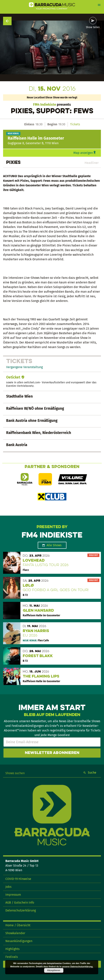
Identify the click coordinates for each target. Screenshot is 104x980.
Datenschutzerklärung (21, 910)
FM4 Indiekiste (45, 105)
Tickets (75, 124)
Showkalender (15, 933)
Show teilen (93, 27)
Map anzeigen (83, 153)
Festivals (12, 957)
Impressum (13, 895)
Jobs (8, 887)
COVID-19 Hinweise (18, 879)
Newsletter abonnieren (52, 753)
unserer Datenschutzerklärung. (78, 967)
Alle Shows (54, 545)
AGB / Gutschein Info (20, 903)
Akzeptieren (54, 970)
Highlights (12, 949)
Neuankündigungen (19, 941)
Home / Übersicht (18, 925)
